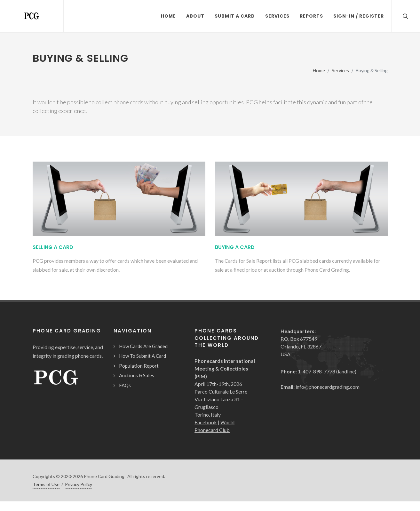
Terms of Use (46, 484)
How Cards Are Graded (143, 346)
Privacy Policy (79, 484)
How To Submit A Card (143, 356)
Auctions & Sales (137, 375)
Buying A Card (235, 247)
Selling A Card (53, 247)
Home (319, 71)
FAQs (125, 385)
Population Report (139, 366)
